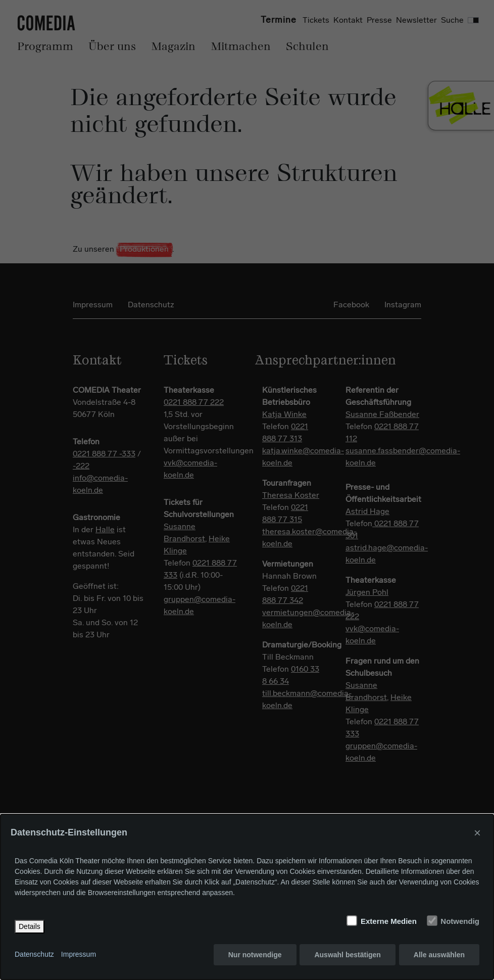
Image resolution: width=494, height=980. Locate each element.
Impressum (79, 955)
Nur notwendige (255, 955)
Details (30, 926)
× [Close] (477, 833)
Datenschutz (34, 955)
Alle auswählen (439, 955)
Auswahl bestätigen (347, 955)
